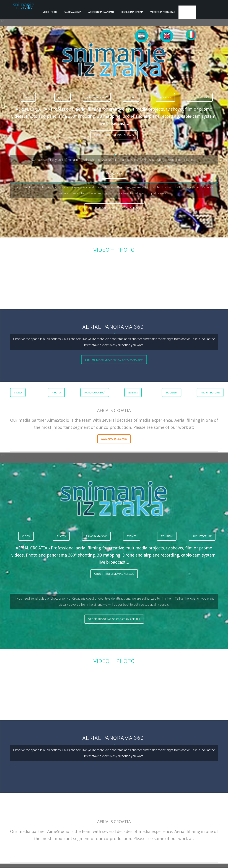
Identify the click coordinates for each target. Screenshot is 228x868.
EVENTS (131, 92)
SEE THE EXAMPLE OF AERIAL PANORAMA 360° (114, 354)
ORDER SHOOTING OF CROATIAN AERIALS (114, 202)
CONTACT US (114, 169)
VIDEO (28, 92)
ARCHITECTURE (200, 92)
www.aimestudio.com (114, 433)
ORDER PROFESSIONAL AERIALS (114, 129)
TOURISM (165, 92)
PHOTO (63, 92)
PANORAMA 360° (97, 92)
